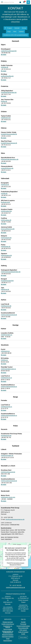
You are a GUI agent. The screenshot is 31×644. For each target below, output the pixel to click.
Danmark (17, 28)
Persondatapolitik (23, 628)
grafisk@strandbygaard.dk (9, 51)
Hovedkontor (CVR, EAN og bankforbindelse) (15, 35)
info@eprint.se (5, 351)
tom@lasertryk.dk (6, 436)
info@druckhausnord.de (8, 472)
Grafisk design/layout (8, 624)
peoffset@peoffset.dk (7, 76)
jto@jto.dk (4, 101)
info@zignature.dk (6, 255)
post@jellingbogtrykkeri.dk (9, 93)
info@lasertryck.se (6, 378)
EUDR (23, 634)
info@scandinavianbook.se (9, 387)
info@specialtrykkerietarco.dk (10, 159)
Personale (23, 624)
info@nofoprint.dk (6, 238)
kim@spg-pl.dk (5, 202)
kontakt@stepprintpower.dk (9, 143)
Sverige (24, 28)
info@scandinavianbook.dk (9, 315)
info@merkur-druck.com (8, 497)
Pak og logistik (8, 629)
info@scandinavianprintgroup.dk (15, 519)
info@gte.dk (5, 67)
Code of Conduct (23, 632)
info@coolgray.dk (6, 220)
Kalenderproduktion (8, 637)
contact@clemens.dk (7, 168)
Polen (15, 32)
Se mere (4, 55)
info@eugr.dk (5, 185)
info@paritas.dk (6, 247)
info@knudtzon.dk (6, 211)
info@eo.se (4, 360)
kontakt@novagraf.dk (7, 281)
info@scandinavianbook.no (9, 416)
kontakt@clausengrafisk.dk (9, 134)
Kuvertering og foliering (8, 627)
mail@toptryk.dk (6, 118)
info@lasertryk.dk (6, 306)
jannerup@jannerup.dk (8, 229)
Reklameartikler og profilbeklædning (8, 632)
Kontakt (23, 622)
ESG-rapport (23, 630)
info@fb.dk (4, 194)
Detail (8, 639)
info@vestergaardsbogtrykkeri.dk (11, 272)
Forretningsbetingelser (23, 626)
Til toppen (8, 28)
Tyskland (21, 32)
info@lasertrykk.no (6, 407)
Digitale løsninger (8, 622)
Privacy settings (23, 637)
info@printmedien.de (7, 456)
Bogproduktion (8, 641)
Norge (9, 32)
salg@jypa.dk (5, 290)
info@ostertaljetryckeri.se (8, 369)
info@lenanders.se (7, 335)
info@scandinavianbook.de (9, 481)
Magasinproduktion (8, 635)
